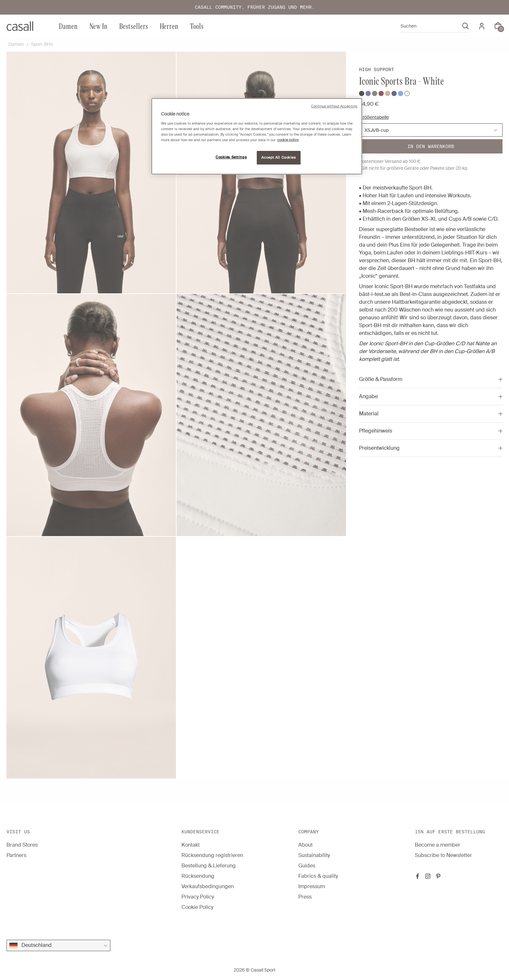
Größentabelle (374, 117)
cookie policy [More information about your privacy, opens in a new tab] (288, 140)
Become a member (438, 845)
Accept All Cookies (279, 158)
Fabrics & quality (318, 876)
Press (305, 897)
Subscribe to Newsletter (443, 855)
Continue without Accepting (334, 106)
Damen (68, 26)
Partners (16, 855)
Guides (307, 866)
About (305, 845)
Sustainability (314, 855)
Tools (197, 26)
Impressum (312, 886)
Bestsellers (134, 26)
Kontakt (191, 845)
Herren (169, 26)
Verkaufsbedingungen (208, 886)
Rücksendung (198, 876)
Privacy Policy (198, 897)
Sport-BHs (42, 44)
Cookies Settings (231, 157)
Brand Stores (22, 845)
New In (98, 26)
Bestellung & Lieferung (209, 866)
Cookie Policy (197, 907)
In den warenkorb (431, 146)
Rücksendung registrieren (212, 855)
